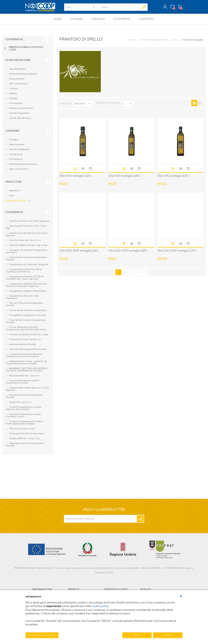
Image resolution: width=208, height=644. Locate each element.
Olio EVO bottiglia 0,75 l (173, 178)
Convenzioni (16, 157)
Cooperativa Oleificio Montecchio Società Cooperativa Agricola (26, 287)
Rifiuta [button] (137, 635)
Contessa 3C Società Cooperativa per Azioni (27, 254)
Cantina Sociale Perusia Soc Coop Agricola (27, 237)
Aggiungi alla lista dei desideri (90, 171)
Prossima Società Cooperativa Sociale (24, 398)
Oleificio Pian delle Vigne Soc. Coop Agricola (27, 391)
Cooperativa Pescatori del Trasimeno (22, 299)
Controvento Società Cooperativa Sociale (27, 261)
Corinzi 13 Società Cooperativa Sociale (25, 307)
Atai (11, 198)
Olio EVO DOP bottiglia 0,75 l (177, 253)
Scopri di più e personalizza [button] (42, 635)
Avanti (145, 274)
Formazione (16, 106)
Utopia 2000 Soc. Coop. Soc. (25, 441)
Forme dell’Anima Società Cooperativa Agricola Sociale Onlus (26, 331)
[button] (181, 596)
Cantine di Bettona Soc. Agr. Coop (28, 248)
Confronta (83, 171)
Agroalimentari (18, 71)
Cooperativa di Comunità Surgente (29, 267)
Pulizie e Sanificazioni (21, 111)
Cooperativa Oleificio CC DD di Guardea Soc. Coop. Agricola (25, 280)
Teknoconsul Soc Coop (22, 431)
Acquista (75, 171)
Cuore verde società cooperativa (28, 313)
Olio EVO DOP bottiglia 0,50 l (128, 253)
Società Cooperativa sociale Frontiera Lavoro (23, 418)
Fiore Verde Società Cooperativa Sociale (26, 324)
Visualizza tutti (16, 203)
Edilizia (13, 96)
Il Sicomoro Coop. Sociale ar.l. (26, 342)
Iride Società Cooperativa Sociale (28, 352)
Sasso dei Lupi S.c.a (20, 404)
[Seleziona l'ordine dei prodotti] (83, 106)
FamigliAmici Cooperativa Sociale (28, 318)
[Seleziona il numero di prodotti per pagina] (127, 106)
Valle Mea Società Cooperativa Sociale (25, 447)
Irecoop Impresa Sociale (23, 347)
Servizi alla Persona (20, 120)
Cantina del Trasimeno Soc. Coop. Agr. (26, 229)
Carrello (176, 8)
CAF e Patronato (18, 86)
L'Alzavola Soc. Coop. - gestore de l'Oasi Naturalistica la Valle (26, 365)
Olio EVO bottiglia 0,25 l (75, 178)
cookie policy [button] (100, 606)
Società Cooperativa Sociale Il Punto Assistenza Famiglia (24, 425)
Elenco (200, 105)
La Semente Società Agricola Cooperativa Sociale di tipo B (24, 358)
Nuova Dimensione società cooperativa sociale (23, 384)
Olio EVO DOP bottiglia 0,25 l (79, 253)
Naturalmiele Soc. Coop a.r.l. (25, 378)
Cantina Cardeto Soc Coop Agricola (29, 223)
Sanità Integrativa (19, 115)
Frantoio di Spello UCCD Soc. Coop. (26, 51)
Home (133, 42)
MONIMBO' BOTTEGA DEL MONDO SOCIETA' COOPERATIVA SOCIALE (27, 372)
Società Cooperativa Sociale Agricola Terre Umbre (24, 411)
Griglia (194, 105)
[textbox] (118, 8)
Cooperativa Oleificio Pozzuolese (28, 293)
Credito (13, 91)
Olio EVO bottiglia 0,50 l (124, 178)
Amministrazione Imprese (23, 76)
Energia (14, 101)
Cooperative (14, 42)
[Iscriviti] (101, 521)
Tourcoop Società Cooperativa (26, 436)
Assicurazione (17, 81)
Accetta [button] (168, 635)
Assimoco (14, 193)
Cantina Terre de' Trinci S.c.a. (25, 243)
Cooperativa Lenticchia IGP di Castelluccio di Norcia (24, 273)
